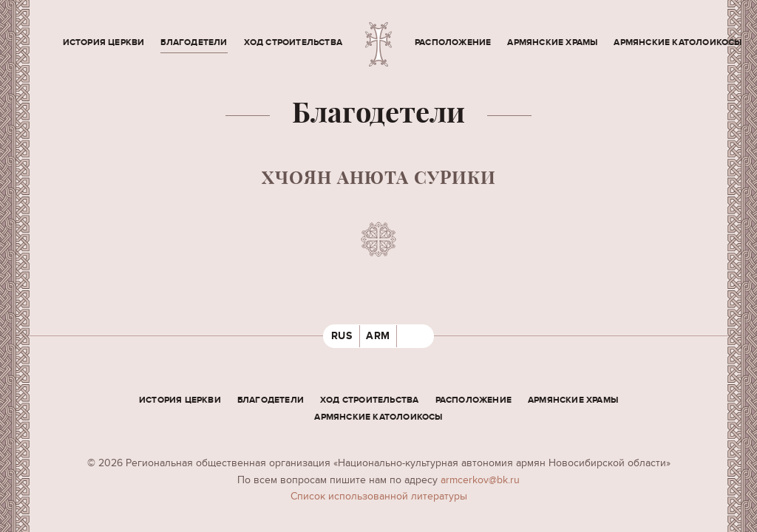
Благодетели (194, 42)
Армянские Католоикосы (678, 42)
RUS (342, 336)
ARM (378, 336)
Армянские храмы (552, 42)
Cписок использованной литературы (379, 496)
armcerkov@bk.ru (480, 480)
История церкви (104, 42)
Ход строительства (293, 42)
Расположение (453, 42)
